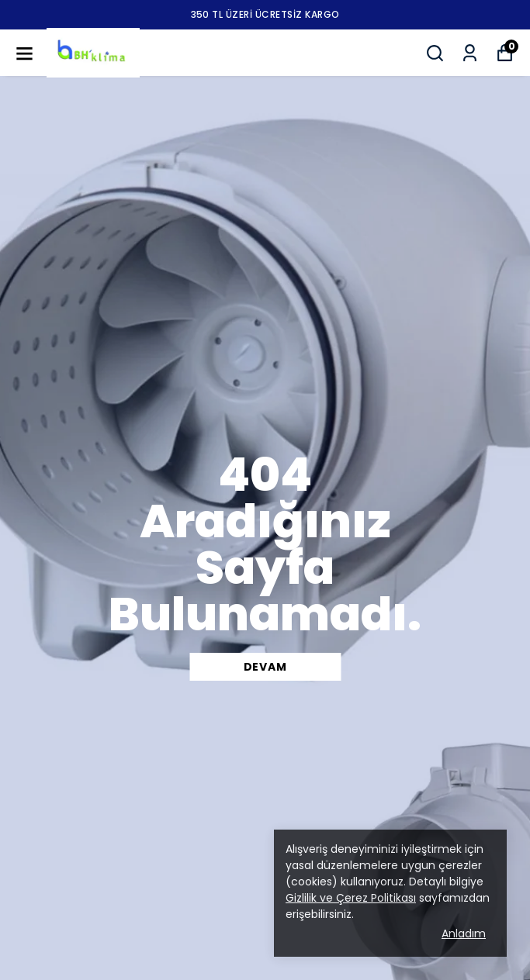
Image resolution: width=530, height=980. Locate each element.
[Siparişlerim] (470, 53)
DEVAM (265, 667)
